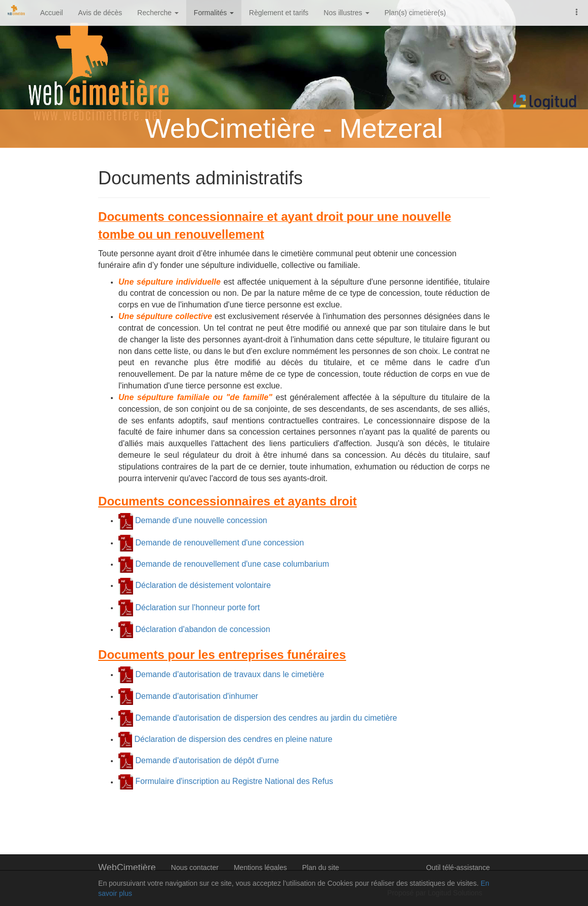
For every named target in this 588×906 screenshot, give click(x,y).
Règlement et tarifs (279, 13)
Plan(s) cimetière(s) (415, 13)
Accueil (51, 13)
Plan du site (321, 868)
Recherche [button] (158, 13)
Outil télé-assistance (458, 868)
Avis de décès (100, 13)
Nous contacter (195, 868)
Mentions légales (260, 868)
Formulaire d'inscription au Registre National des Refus (233, 782)
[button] (577, 11)
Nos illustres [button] (347, 13)
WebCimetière (127, 868)
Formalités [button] (214, 13)
